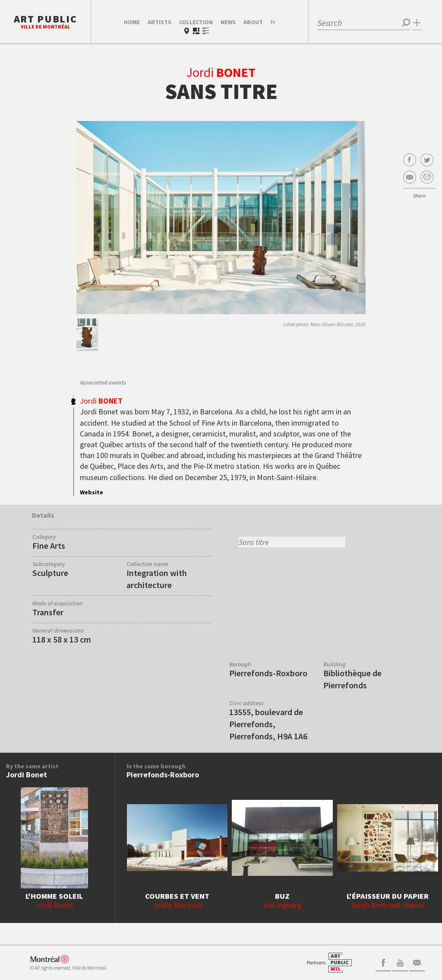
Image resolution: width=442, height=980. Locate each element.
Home (132, 22)
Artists (159, 22)
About (253, 22)
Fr (273, 22)
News (228, 22)
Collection (196, 22)
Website (92, 492)
